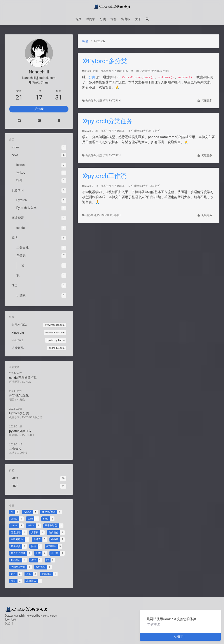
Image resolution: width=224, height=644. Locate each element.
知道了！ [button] (180, 637)
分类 (103, 19)
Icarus (53, 616)
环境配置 (17, 380)
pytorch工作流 (104, 176)
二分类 (90, 77)
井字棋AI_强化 (21, 392)
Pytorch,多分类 (124, 71)
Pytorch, (104, 215)
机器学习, (103, 101)
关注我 (39, 109)
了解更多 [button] (154, 625)
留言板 (126, 19)
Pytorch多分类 (105, 61)
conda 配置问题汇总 (24, 376)
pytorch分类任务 (107, 121)
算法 (14, 445)
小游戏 (22, 396)
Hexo (44, 616)
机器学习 (106, 71)
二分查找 (17, 441)
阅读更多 (205, 101)
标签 (114, 19)
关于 (138, 19)
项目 (14, 396)
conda (28, 380)
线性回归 (115, 215)
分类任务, (91, 101)
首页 (78, 19)
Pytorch (115, 101)
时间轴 (91, 19)
